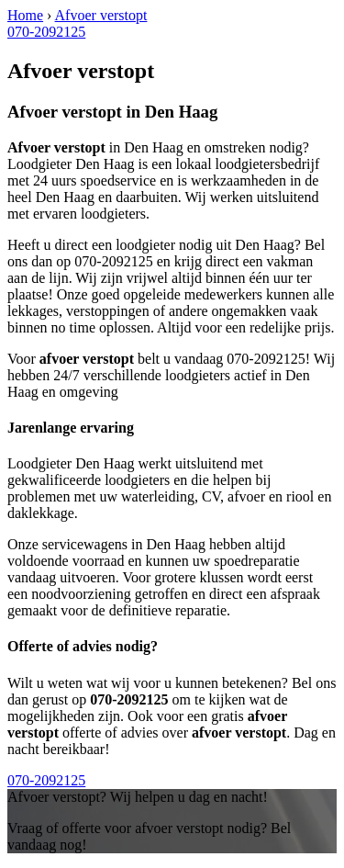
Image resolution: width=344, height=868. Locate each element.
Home (25, 15)
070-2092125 (46, 32)
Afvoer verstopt (101, 15)
